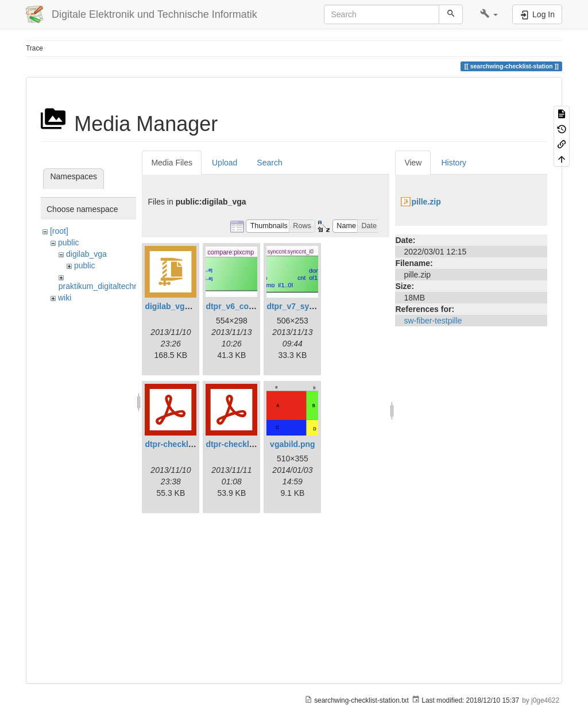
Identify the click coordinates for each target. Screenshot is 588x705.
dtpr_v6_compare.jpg (246, 306)
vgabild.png (293, 444)
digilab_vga (86, 254)
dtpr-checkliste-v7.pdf (247, 444)
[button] (489, 14)
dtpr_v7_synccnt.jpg (305, 306)
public (69, 242)
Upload (225, 163)
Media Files (172, 163)
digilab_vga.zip (173, 306)
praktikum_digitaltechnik (101, 286)
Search (269, 163)
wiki (65, 298)
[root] (59, 231)
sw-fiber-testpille (433, 321)
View (413, 163)
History (454, 163)
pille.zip (426, 202)
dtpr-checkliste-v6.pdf (186, 444)
